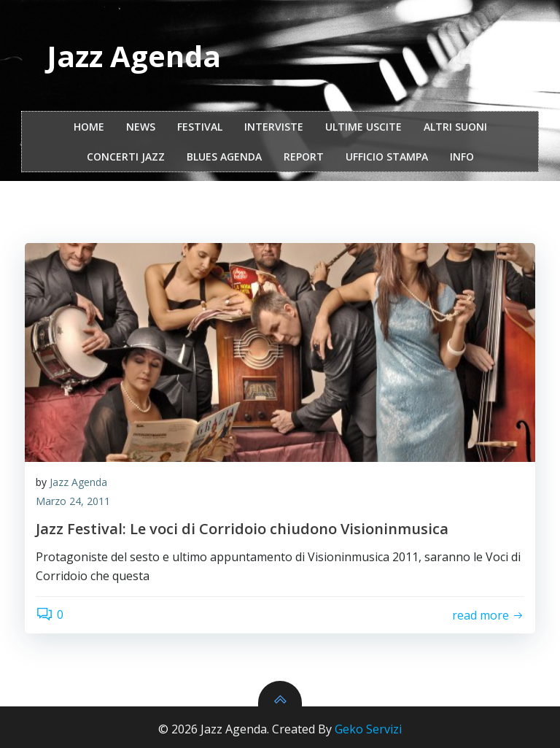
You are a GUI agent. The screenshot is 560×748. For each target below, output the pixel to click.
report (304, 157)
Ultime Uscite (363, 127)
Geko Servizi (368, 729)
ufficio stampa (387, 157)
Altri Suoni (455, 127)
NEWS (141, 127)
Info (462, 157)
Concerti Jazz (126, 157)
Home (89, 127)
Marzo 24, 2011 (73, 501)
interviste (274, 127)
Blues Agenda (224, 157)
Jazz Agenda (78, 482)
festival (200, 127)
